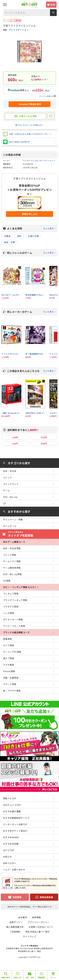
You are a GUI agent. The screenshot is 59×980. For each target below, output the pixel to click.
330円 (44, 437)
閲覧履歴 (41, 977)
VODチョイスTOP (12, 805)
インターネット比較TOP (15, 824)
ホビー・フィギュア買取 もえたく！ (21, 587)
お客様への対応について (41, 927)
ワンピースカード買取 (14, 626)
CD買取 (7, 581)
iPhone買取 (9, 671)
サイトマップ (30, 936)
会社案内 (23, 917)
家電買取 (7, 639)
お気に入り (18, 977)
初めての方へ (10, 863)
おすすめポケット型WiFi (15, 831)
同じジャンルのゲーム (31, 253)
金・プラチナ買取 (12, 691)
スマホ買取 (9, 665)
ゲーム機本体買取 (12, 568)
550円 (15, 444)
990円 (44, 444)
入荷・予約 (30, 977)
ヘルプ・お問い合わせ (14, 870)
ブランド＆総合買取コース (16, 632)
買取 (53, 5)
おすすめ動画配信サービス (16, 818)
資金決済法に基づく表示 (38, 932)
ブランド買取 (10, 684)
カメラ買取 (9, 645)
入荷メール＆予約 (28, 116)
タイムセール (10, 526)
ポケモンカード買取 (13, 619)
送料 (19, 236)
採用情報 (36, 917)
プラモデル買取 (11, 607)
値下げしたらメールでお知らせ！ (29, 125)
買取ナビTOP (10, 798)
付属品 (7, 236)
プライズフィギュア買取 (15, 600)
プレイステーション (19, 30)
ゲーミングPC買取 (12, 652)
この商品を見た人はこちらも (31, 371)
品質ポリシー (16, 922)
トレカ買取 (9, 613)
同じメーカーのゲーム (31, 312)
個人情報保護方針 (15, 927)
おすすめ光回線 (11, 844)
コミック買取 (10, 555)
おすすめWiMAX (11, 837)
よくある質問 (31, 228)
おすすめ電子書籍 (12, 811)
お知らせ (7, 857)
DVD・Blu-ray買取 (12, 574)
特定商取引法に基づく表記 (29, 951)
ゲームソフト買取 (12, 561)
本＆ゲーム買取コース (14, 542)
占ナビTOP (9, 850)
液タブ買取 (9, 658)
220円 (15, 437)
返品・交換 (9, 242)
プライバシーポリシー (39, 922)
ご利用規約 (15, 932)
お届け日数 (33, 236)
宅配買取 (17, 897)
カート (53, 977)
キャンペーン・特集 (13, 519)
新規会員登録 (46, 897)
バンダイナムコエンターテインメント (39, 160)
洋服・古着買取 (11, 678)
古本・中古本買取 (12, 548)
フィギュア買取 (11, 594)
